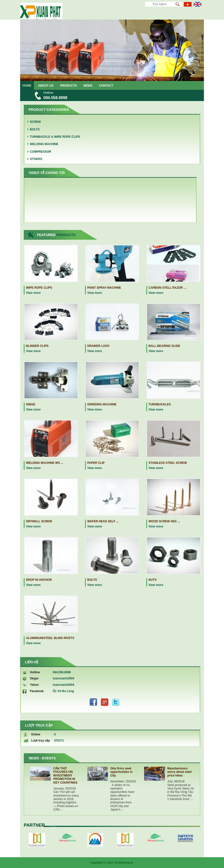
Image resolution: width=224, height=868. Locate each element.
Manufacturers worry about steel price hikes (180, 772)
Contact (106, 86)
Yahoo (34, 685)
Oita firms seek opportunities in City (121, 772)
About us (46, 86)
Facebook (37, 691)
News (88, 86)
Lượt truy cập (41, 741)
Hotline (35, 672)
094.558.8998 (55, 98)
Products (68, 86)
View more (33, 293)
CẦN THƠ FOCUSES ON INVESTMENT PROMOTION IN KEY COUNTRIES (65, 776)
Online (36, 734)
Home (27, 86)
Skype (34, 678)
